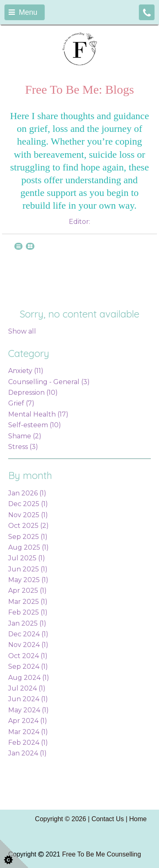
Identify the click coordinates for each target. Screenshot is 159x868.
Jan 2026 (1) (27, 493)
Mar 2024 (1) (28, 732)
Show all (22, 331)
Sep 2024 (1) (28, 667)
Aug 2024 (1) (29, 678)
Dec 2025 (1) (28, 504)
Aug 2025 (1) (28, 547)
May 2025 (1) (28, 580)
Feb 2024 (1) (28, 743)
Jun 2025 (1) (28, 569)
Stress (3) (23, 447)
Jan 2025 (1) (27, 623)
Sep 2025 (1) (28, 537)
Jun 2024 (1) (28, 699)
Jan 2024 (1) (27, 753)
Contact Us (108, 819)
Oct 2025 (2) (28, 526)
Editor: (79, 222)
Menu (23, 12)
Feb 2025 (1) (28, 612)
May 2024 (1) (28, 710)
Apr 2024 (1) (28, 721)
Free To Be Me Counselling (101, 854)
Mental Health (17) (38, 414)
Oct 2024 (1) (28, 656)
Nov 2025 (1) (28, 515)
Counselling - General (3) (49, 382)
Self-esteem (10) (35, 425)
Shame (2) (25, 436)
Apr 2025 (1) (27, 591)
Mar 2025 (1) (28, 602)
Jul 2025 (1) (27, 558)
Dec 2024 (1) (28, 634)
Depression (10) (33, 393)
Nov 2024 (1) (28, 645)
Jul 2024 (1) (27, 688)
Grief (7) (21, 403)
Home (138, 819)
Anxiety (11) (26, 371)
